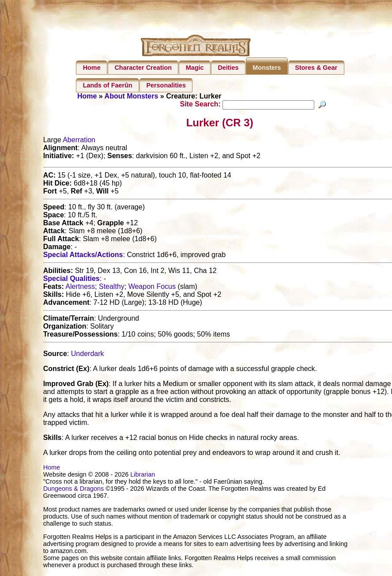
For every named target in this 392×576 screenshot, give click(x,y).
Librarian (143, 476)
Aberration (79, 141)
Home (92, 68)
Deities (228, 68)
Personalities (166, 85)
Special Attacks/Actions (83, 256)
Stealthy (112, 288)
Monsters (267, 68)
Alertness (80, 288)
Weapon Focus (152, 288)
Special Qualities (72, 280)
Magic (195, 68)
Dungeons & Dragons (74, 490)
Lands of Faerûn (108, 85)
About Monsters (132, 96)
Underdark (88, 355)
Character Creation (143, 68)
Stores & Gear (316, 68)
